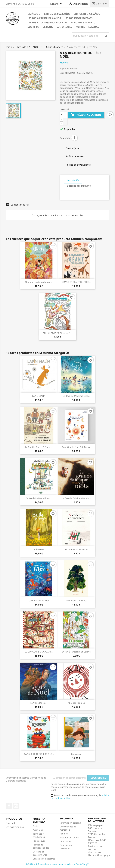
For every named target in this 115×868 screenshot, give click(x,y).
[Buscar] (90, 36)
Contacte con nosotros (44, 859)
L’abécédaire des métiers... (39, 498)
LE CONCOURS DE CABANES (39, 652)
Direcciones (66, 841)
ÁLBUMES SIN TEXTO (83, 23)
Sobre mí (33, 27)
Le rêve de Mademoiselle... (76, 396)
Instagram (16, 806)
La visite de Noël (39, 703)
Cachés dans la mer (39, 601)
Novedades (11, 823)
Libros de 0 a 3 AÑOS (57, 14)
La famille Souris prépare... (39, 447)
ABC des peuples (76, 703)
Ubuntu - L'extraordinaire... (39, 282)
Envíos (36, 826)
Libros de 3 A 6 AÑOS (87, 14)
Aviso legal (38, 830)
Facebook (9, 806)
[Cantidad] (63, 115)
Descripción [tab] (73, 180)
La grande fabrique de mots (76, 498)
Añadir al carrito (86, 115)
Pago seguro (39, 841)
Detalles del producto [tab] (79, 186)
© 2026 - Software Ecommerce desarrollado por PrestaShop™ (57, 864)
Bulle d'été (39, 549)
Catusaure (76, 754)
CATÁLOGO (34, 14)
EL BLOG (48, 27)
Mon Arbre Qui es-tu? (76, 601)
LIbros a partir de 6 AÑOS (44, 18)
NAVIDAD (94, 27)
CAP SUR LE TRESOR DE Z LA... (39, 754)
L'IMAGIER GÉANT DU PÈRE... (76, 282)
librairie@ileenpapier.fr (101, 855)
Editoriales (64, 27)
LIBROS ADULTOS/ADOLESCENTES (48, 23)
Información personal (71, 823)
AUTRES (80, 27)
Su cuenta (66, 818)
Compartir (74, 138)
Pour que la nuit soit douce (76, 447)
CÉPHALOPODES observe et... (57, 333)
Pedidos (64, 834)
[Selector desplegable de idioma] (56, 4)
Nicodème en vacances (76, 549)
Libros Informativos (79, 18)
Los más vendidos (15, 827)
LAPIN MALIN (39, 396)
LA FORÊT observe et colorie (76, 652)
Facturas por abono (69, 838)
